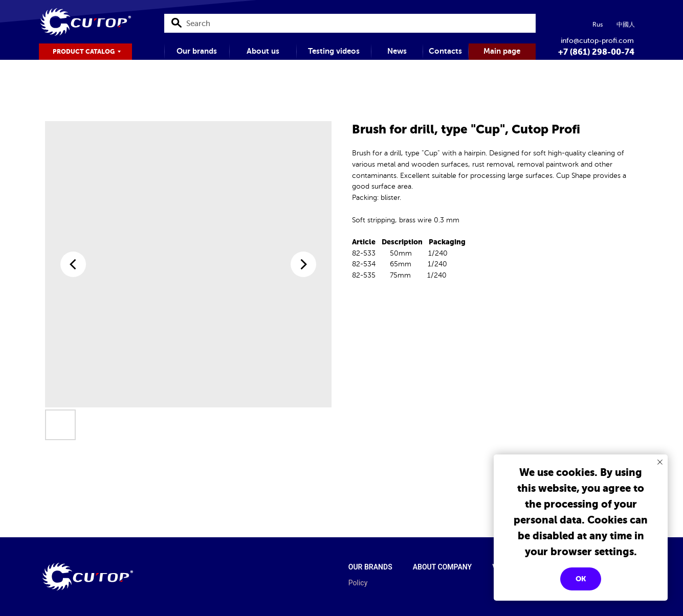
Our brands (370, 567)
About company (442, 567)
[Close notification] (660, 462)
